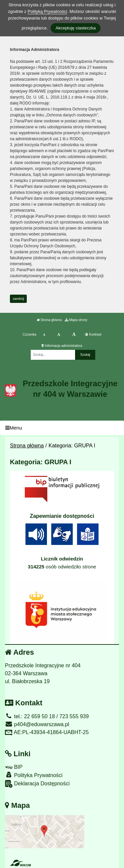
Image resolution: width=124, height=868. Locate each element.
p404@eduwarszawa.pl (37, 724)
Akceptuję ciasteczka (76, 28)
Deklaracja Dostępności (37, 784)
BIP (14, 767)
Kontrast (93, 334)
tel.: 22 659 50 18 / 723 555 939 (47, 716)
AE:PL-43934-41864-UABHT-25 (47, 732)
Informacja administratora (62, 346)
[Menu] (62, 428)
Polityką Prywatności (47, 11)
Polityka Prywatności (34, 775)
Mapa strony (76, 320)
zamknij (19, 299)
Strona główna (49, 320)
